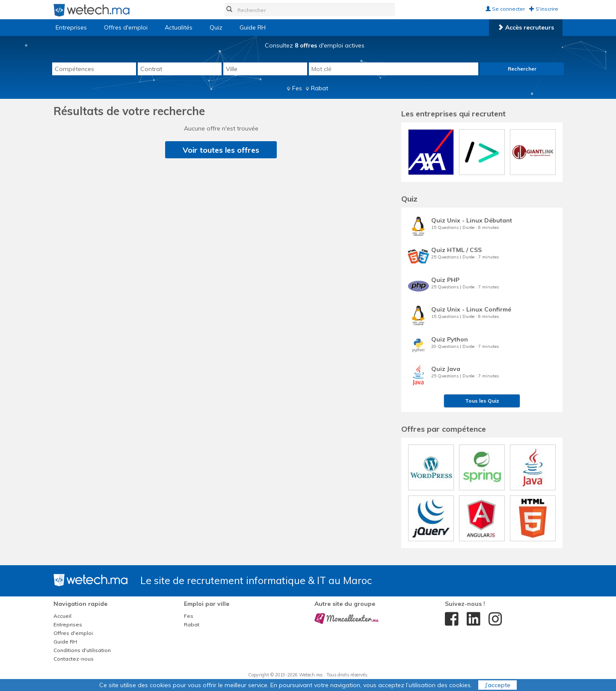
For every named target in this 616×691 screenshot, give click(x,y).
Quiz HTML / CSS (456, 250)
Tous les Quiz (482, 401)
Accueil (62, 616)
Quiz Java (446, 369)
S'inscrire (544, 9)
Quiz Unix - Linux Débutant (472, 220)
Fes (297, 88)
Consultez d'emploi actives (315, 45)
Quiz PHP (445, 280)
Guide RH (253, 27)
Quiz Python (450, 339)
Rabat (320, 88)
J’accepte (498, 685)
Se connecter (505, 9)
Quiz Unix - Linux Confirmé (471, 309)
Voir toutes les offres (221, 150)
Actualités (179, 27)
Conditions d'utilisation (82, 650)
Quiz (216, 27)
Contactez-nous (74, 659)
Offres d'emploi (126, 27)
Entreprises (71, 27)
